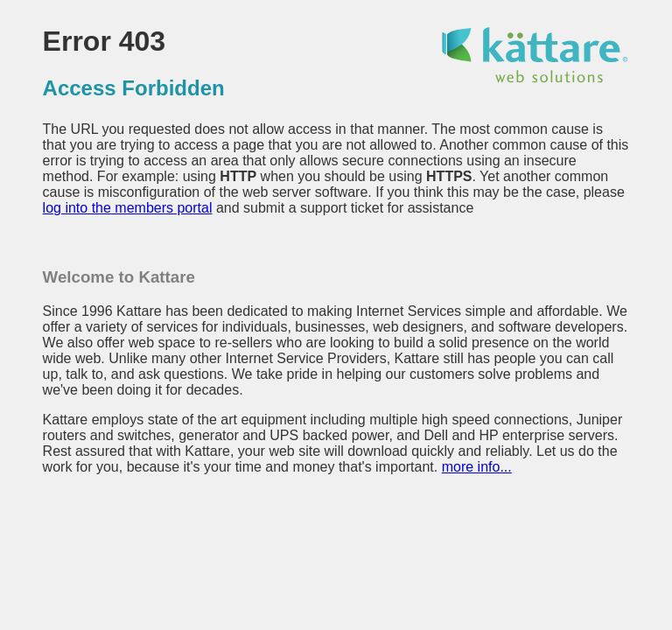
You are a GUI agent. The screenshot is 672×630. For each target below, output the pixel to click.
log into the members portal (128, 208)
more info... (477, 467)
